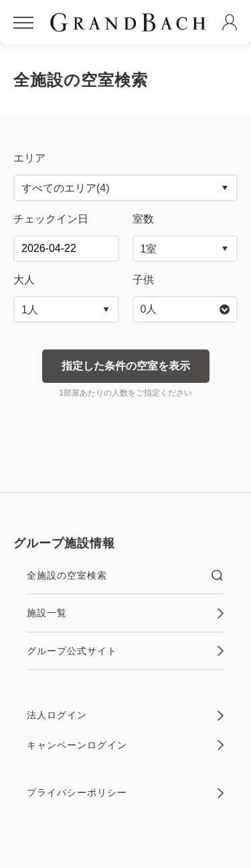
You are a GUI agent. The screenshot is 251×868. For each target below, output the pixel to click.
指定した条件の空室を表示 (126, 366)
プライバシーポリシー (125, 793)
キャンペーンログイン (125, 745)
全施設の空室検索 (125, 575)
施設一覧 (125, 613)
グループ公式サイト (125, 651)
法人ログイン (125, 716)
